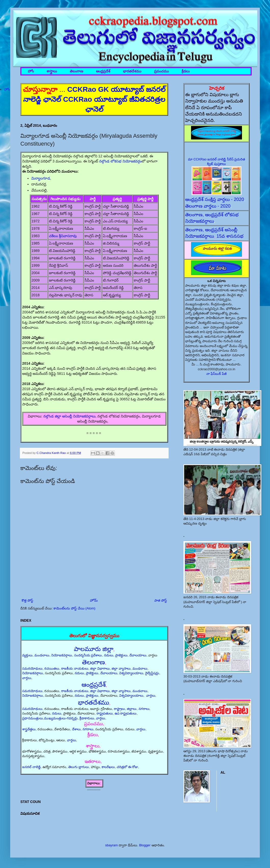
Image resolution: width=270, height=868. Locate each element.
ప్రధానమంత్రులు (33, 718)
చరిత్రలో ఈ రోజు (127, 767)
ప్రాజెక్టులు (121, 655)
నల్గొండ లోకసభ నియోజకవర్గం (120, 161)
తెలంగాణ (77, 71)
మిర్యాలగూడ (41, 178)
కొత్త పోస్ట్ (27, 600)
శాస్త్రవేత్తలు (29, 729)
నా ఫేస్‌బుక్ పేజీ (217, 374)
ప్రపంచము (161, 71)
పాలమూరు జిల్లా (94, 649)
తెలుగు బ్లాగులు (79, 767)
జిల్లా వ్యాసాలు (121, 668)
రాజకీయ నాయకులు (75, 668)
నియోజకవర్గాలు (62, 655)
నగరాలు (144, 709)
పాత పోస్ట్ (161, 600)
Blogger (145, 845)
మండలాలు (42, 655)
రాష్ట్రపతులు (105, 713)
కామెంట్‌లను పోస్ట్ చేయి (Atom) (74, 608)
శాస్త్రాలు (52, 71)
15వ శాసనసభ (230, 236)
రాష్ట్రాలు (119, 709)
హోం (31, 71)
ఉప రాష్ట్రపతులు (126, 713)
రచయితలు (52, 668)
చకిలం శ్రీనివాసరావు (63, 236)
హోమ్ (94, 600)
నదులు (109, 655)
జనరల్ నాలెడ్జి (31, 767)
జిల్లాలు (132, 709)
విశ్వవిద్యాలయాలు (131, 673)
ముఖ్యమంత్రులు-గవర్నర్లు (61, 718)
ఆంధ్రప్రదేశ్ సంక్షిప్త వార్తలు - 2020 (215, 199)
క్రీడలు (186, 71)
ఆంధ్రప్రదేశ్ (103, 71)
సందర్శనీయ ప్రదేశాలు (88, 655)
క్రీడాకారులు (87, 718)
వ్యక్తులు (27, 655)
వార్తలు (27, 678)
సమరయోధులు (32, 668)
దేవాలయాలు (138, 655)
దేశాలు (76, 729)
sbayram (112, 845)
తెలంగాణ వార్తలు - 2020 (208, 206)
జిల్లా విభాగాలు (100, 668)
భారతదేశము (132, 71)
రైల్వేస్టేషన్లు (152, 673)
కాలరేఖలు (108, 767)
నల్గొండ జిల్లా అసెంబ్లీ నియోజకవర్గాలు (69, 416)
